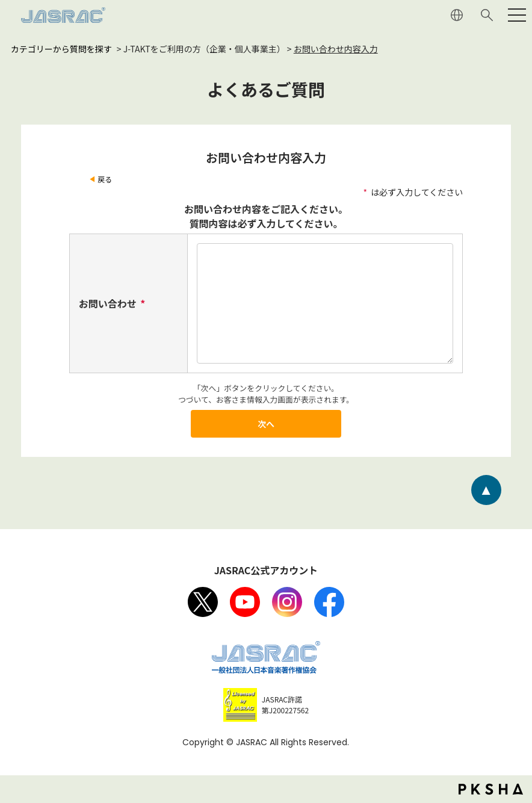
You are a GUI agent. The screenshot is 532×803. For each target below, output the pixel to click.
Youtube (245, 602)
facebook (329, 602)
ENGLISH (457, 15)
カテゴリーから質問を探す (61, 49)
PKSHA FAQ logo (491, 789)
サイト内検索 (487, 15)
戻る (105, 179)
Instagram (287, 602)
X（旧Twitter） (203, 602)
